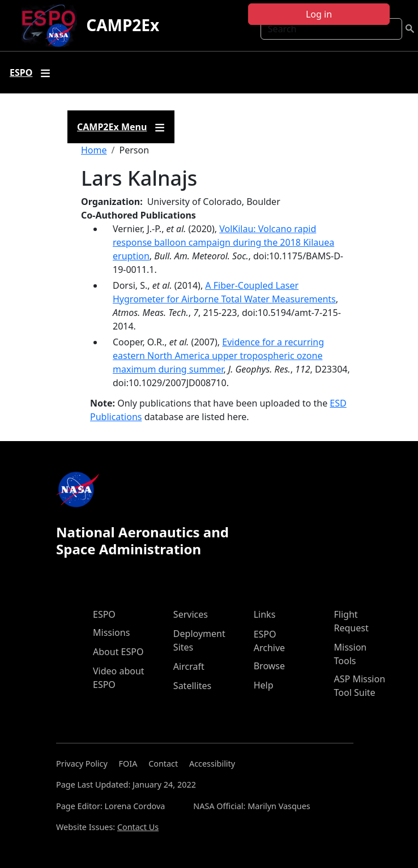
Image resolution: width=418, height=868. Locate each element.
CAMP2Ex (123, 25)
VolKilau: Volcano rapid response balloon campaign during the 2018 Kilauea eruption (223, 242)
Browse (269, 666)
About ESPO (118, 652)
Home (94, 150)
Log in (319, 14)
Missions (111, 632)
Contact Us (138, 827)
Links (265, 614)
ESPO (104, 614)
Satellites (192, 686)
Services (191, 614)
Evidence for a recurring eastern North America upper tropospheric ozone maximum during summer (218, 356)
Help (264, 685)
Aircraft (189, 666)
